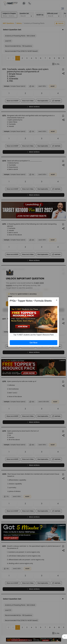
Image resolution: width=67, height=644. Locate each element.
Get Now (33, 343)
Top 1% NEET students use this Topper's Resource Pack (33, 335)
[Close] (57, 300)
